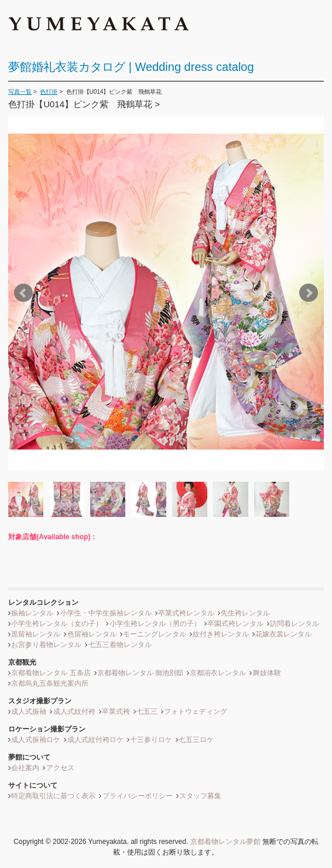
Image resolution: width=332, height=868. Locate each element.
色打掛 (49, 92)
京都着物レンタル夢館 (225, 842)
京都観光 (22, 662)
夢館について (29, 757)
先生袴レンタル (245, 613)
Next (309, 293)
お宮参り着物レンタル (46, 645)
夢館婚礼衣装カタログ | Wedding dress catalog (131, 67)
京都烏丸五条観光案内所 (50, 683)
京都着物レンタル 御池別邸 (140, 673)
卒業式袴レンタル (186, 613)
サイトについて (33, 785)
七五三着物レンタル (120, 645)
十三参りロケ (151, 740)
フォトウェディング (196, 712)
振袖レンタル (32, 613)
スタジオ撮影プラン (40, 701)
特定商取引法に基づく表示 (53, 796)
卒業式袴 (116, 712)
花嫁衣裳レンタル (283, 634)
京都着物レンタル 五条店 (51, 673)
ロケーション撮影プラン (47, 729)
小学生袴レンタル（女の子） (57, 624)
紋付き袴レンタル (221, 634)
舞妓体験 (267, 673)
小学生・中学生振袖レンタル (106, 613)
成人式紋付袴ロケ (95, 740)
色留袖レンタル (92, 634)
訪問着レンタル (295, 624)
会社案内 (25, 768)
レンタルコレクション (43, 603)
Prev (23, 293)
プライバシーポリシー (138, 796)
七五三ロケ (196, 740)
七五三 (147, 712)
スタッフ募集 (200, 796)
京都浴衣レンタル (218, 673)
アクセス (60, 768)
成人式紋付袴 (74, 712)
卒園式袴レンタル (235, 624)
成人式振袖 (29, 712)
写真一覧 (20, 92)
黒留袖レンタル (36, 634)
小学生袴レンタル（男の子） (155, 624)
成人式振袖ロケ (36, 740)
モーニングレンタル (155, 634)
